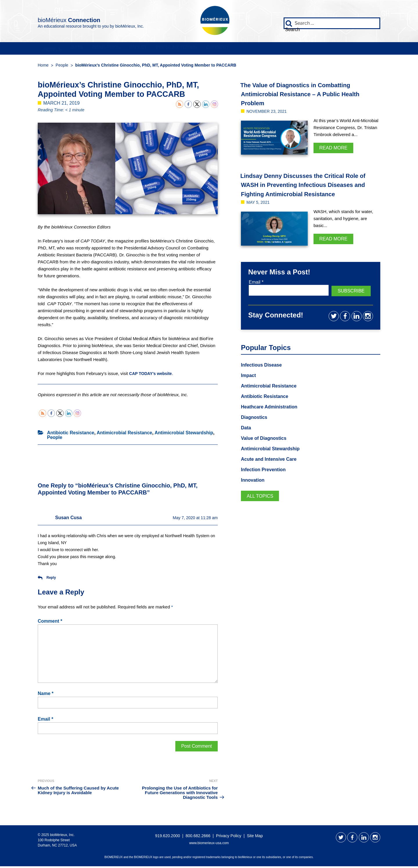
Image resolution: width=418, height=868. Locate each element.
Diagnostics (256, 428)
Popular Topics (273, 49)
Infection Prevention (266, 481)
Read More (333, 150)
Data (108, 49)
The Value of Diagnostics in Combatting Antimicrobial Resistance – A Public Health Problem (308, 96)
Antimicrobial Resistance (124, 435)
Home (43, 67)
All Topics (262, 508)
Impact (212, 49)
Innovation (158, 49)
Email (45, 721)
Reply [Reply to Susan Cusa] (47, 580)
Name (46, 696)
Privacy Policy (229, 837)
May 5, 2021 (260, 213)
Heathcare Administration (273, 417)
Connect (337, 49)
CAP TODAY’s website (152, 375)
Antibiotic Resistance (71, 435)
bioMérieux (90, 19)
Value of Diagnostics (266, 449)
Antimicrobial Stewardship (184, 435)
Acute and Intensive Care (272, 471)
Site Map (255, 837)
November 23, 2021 (269, 113)
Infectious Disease (264, 374)
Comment (50, 623)
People (62, 49)
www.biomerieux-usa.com (209, 845)
